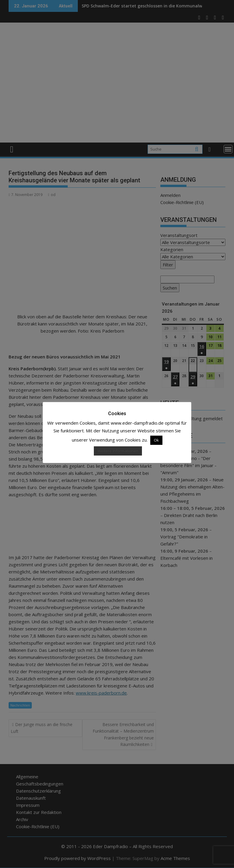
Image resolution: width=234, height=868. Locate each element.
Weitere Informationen (118, 451)
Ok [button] (156, 440)
